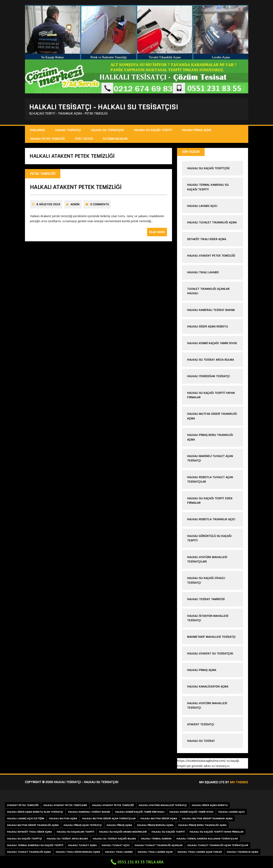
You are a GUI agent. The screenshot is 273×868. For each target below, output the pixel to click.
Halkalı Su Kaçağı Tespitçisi (208, 169)
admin (75, 206)
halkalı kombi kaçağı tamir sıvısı (212, 344)
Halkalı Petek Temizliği (47, 139)
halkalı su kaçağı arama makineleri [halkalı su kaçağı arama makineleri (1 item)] (123, 832)
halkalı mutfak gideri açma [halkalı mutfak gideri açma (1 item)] (159, 819)
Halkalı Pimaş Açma (196, 131)
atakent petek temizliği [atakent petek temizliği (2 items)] (23, 806)
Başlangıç (38, 131)
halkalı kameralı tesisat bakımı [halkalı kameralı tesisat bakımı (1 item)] (89, 813)
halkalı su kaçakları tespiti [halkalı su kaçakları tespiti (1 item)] (75, 832)
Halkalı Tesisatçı (68, 131)
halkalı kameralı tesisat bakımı (211, 311)
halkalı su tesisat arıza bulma (211, 360)
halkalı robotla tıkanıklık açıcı (211, 520)
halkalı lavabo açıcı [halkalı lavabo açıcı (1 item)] (232, 813)
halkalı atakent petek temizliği (76, 189)
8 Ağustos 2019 (48, 206)
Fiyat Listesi (84, 139)
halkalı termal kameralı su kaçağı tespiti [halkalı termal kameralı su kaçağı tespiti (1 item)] (35, 846)
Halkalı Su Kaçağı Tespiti (153, 131)
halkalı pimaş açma (202, 671)
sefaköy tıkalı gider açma (207, 240)
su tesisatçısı (221, 767)
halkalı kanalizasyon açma (208, 687)
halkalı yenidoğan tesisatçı (208, 377)
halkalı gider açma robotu (208, 327)
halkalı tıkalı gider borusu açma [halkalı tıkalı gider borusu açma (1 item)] (78, 853)
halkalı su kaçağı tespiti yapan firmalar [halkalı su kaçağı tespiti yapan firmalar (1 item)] (216, 832)
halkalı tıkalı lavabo (203, 273)
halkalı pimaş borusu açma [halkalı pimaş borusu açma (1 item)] (155, 826)
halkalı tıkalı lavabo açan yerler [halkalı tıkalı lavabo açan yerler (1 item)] (200, 853)
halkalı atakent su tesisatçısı (210, 654)
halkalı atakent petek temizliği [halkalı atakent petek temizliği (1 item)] (113, 806)
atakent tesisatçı (201, 725)
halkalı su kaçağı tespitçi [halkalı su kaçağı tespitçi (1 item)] (24, 839)
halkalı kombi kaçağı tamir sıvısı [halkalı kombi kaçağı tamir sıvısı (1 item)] (191, 813)
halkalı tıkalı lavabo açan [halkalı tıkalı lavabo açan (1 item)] (155, 853)
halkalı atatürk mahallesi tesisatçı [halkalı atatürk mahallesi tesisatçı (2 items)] (163, 806)
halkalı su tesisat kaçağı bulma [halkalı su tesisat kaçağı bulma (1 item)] (114, 839)
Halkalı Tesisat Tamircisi (206, 600)
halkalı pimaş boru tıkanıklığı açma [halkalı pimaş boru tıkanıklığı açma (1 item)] (202, 826)
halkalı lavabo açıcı (202, 207)
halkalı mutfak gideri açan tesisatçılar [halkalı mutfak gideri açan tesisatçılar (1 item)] (109, 819)
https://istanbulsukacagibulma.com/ (201, 761)
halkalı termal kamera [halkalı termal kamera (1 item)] (156, 839)
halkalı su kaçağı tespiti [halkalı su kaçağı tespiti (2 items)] (168, 832)
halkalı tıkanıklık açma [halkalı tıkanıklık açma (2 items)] (243, 853)
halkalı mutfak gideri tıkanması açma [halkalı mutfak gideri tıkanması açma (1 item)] (207, 819)
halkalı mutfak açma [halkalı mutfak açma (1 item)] (63, 819)
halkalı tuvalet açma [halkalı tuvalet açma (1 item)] (82, 846)
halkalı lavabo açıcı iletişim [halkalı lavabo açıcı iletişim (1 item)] (26, 819)
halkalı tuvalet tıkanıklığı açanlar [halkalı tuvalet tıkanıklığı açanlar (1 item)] (159, 846)
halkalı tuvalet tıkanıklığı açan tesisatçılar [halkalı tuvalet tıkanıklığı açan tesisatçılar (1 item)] (218, 846)
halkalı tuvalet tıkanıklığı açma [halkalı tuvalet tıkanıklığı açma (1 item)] (29, 853)
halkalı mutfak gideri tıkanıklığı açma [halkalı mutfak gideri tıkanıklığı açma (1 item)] (33, 826)
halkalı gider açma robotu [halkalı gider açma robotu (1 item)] (210, 806)
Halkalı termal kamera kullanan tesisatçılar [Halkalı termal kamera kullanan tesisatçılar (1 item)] (207, 839)
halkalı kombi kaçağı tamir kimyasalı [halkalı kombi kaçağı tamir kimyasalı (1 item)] (140, 813)
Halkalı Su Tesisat (201, 742)
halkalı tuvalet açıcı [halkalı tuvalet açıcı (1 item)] (116, 846)
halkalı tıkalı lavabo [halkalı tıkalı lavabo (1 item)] (119, 853)
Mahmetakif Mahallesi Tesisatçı (211, 638)
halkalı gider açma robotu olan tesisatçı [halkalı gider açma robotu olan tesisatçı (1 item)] (35, 813)
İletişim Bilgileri (115, 139)
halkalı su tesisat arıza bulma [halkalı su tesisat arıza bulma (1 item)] (67, 839)
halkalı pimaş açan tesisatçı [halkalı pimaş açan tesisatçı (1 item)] (83, 826)
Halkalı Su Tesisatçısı (107, 131)
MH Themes (239, 783)
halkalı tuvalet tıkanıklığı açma (212, 223)
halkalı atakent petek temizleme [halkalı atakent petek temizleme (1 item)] (65, 806)
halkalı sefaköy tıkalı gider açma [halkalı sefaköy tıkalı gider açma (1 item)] (29, 832)
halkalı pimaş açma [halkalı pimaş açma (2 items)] (119, 826)
